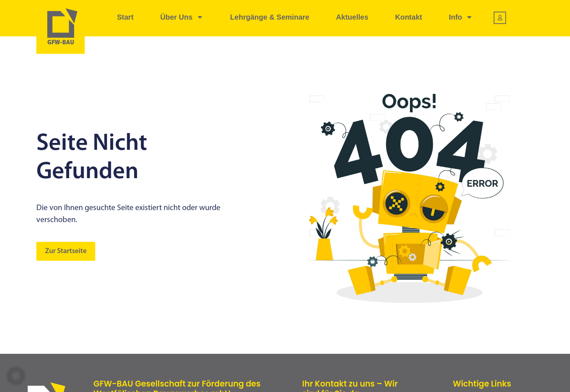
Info (461, 17)
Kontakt (409, 17)
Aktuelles (352, 17)
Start (125, 17)
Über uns (182, 17)
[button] (16, 376)
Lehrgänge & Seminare (270, 17)
